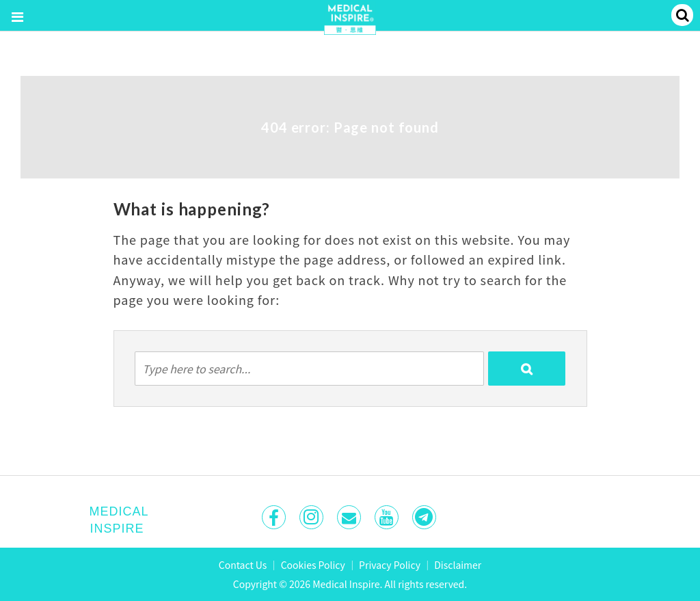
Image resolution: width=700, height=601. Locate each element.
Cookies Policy (313, 565)
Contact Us (243, 565)
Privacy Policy (390, 565)
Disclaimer (458, 565)
